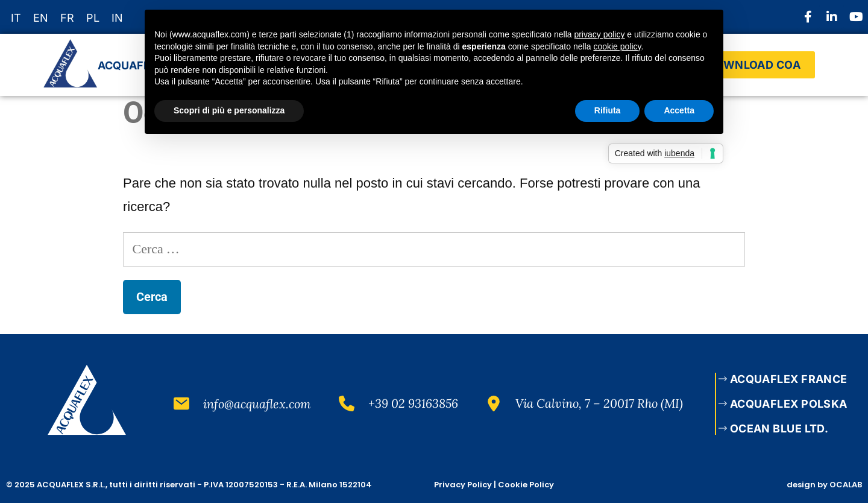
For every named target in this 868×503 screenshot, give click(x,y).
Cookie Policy (526, 485)
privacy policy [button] (599, 34)
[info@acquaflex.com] (181, 403)
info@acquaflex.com (257, 404)
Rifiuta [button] (608, 110)
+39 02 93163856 (413, 403)
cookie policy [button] (617, 46)
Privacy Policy (463, 485)
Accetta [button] (679, 110)
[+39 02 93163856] (347, 403)
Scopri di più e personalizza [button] (229, 110)
